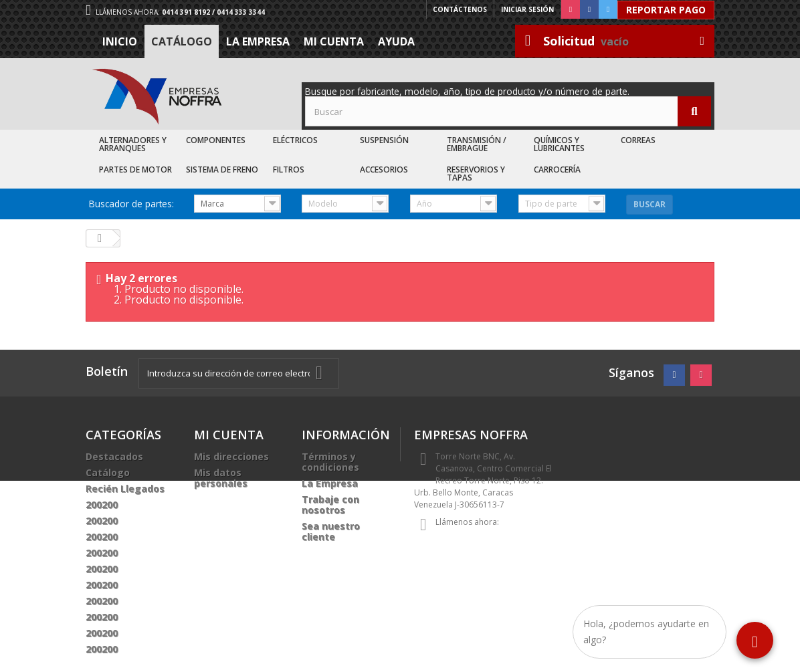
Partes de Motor (135, 170)
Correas (638, 140)
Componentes (216, 140)
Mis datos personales (221, 478)
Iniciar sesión (527, 9)
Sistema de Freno (222, 170)
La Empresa (258, 41)
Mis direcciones (231, 456)
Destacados (114, 456)
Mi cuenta (334, 41)
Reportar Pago (666, 10)
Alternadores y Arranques (133, 144)
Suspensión (384, 140)
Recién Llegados (125, 488)
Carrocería (557, 170)
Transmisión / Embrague (477, 144)
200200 (102, 505)
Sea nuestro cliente (331, 531)
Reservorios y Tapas (476, 174)
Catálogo (182, 41)
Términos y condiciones (330, 462)
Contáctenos (460, 9)
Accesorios (384, 170)
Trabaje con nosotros (330, 505)
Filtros (289, 170)
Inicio (120, 41)
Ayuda (396, 41)
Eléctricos (295, 140)
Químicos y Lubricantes (559, 144)
